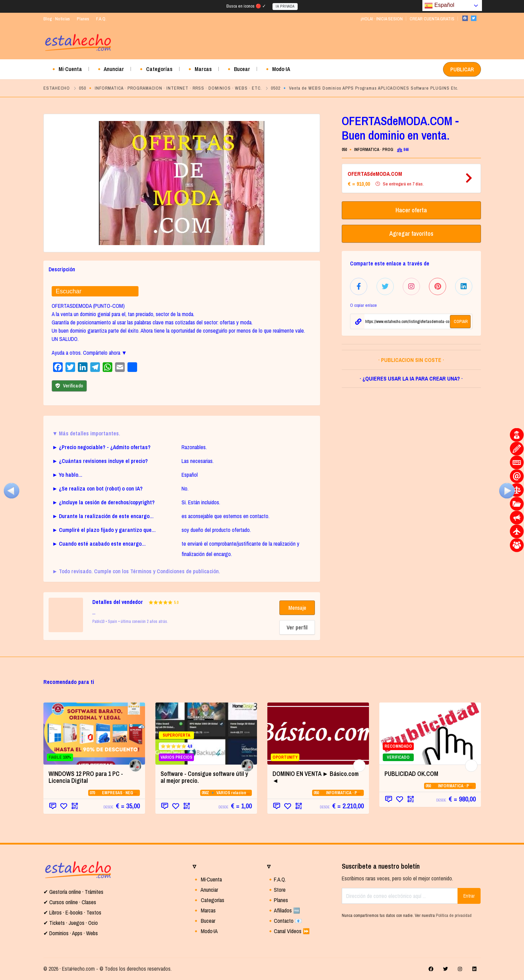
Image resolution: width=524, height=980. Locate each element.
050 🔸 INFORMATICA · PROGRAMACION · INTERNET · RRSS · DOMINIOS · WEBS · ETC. (170, 88)
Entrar (469, 896)
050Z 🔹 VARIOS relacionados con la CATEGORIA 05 (248, 793)
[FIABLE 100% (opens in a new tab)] (94, 734)
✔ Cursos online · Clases (70, 902)
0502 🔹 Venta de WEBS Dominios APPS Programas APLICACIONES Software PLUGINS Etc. (365, 88)
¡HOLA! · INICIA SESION (382, 19)
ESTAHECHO (57, 88)
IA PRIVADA (285, 6)
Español (439, 6)
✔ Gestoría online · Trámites (73, 892)
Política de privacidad (454, 915)
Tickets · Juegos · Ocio (73, 923)
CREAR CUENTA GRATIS (432, 19)
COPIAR (461, 322)
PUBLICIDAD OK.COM (411, 774)
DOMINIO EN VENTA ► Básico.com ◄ (316, 777)
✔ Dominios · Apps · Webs (71, 933)
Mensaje (297, 608)
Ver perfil (297, 627)
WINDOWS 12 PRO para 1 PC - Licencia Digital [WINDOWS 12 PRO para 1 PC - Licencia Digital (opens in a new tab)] (86, 777)
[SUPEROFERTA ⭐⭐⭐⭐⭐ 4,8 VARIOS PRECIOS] (206, 734)
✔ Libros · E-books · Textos (72, 912)
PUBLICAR (462, 69)
